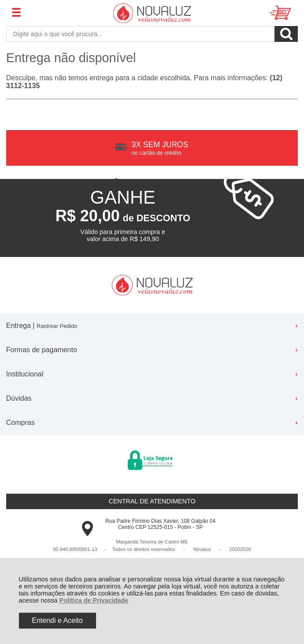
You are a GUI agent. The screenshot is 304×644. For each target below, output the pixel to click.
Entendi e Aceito (57, 620)
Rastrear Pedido (57, 326)
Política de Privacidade (94, 600)
